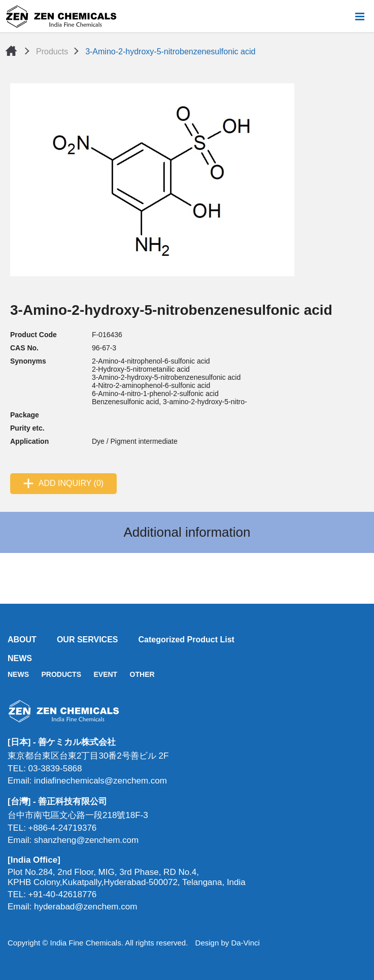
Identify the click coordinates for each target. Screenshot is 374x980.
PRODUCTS (61, 674)
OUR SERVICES (88, 640)
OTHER (142, 674)
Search (343, 16)
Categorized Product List (186, 640)
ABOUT (22, 640)
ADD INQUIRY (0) (71, 483)
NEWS (20, 658)
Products (52, 52)
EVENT (105, 674)
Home (11, 51)
